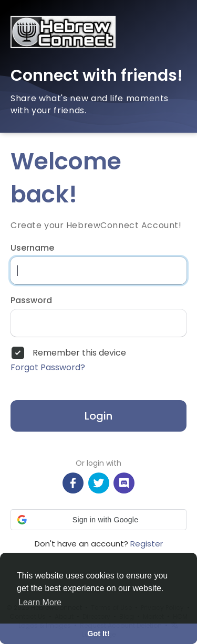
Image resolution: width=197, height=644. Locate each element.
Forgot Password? (48, 368)
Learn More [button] (40, 602)
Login (98, 416)
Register (147, 544)
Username (32, 248)
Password (31, 300)
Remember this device (79, 353)
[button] (98, 520)
